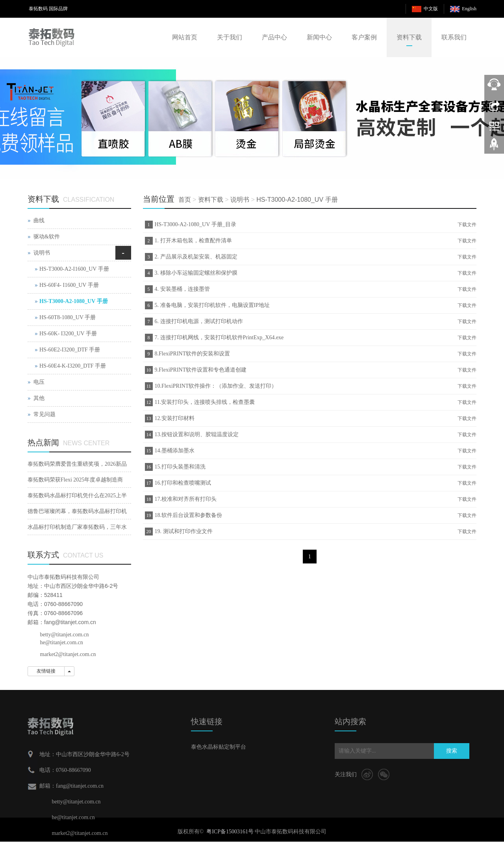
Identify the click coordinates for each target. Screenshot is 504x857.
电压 (39, 382)
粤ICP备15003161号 (230, 832)
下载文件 (467, 225)
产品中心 (274, 37)
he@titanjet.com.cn (62, 642)
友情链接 (46, 671)
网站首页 (185, 37)
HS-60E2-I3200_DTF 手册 (70, 350)
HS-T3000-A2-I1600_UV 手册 (74, 269)
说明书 (240, 200)
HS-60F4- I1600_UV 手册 (69, 285)
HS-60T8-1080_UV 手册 (68, 317)
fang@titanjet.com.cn (70, 622)
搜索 (452, 751)
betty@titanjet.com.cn (65, 635)
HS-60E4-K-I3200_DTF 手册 (73, 366)
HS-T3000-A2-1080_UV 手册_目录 (195, 224)
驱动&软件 (47, 237)
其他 (39, 398)
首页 (185, 200)
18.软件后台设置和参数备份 (189, 515)
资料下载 (409, 37)
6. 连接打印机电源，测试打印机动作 (199, 321)
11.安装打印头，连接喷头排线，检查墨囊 (205, 402)
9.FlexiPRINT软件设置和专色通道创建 (201, 370)
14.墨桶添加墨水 (175, 451)
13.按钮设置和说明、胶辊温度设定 (197, 434)
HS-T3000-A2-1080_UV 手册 (297, 200)
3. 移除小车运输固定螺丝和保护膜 (196, 273)
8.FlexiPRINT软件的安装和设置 (193, 354)
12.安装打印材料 (175, 418)
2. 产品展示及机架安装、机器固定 (196, 257)
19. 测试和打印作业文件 (184, 531)
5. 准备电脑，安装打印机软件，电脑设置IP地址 (212, 305)
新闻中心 (319, 37)
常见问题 (44, 414)
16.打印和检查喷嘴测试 (183, 483)
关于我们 (230, 37)
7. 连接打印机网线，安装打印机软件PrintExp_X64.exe (219, 337)
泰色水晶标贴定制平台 (219, 747)
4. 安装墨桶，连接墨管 (182, 289)
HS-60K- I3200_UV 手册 (68, 334)
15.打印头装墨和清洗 (180, 467)
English (469, 9)
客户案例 (364, 37)
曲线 (39, 220)
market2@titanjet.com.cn (68, 654)
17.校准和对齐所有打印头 (186, 499)
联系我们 (454, 37)
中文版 (431, 9)
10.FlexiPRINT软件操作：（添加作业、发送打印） (216, 386)
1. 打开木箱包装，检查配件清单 (193, 241)
